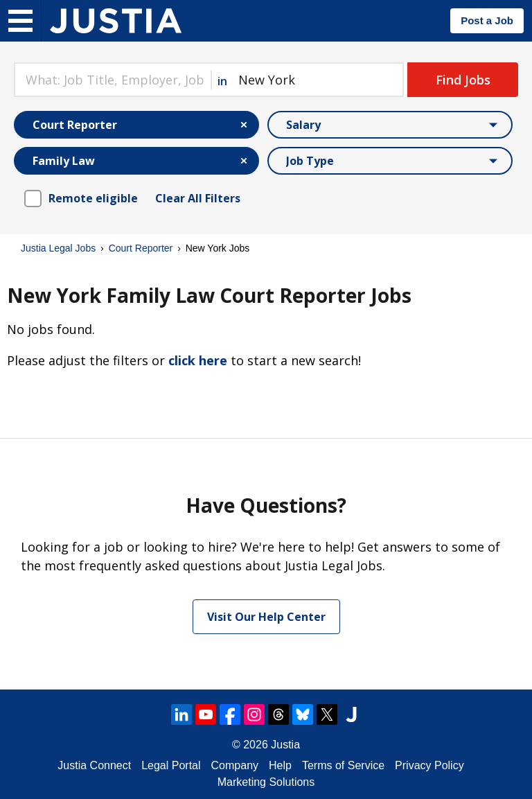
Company (235, 765)
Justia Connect (94, 765)
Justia (285, 745)
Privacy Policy (429, 765)
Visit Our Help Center (266, 617)
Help (280, 765)
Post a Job (487, 20)
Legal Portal (171, 765)
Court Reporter (141, 248)
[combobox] (112, 80)
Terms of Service (343, 765)
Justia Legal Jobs (58, 248)
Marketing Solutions (266, 782)
